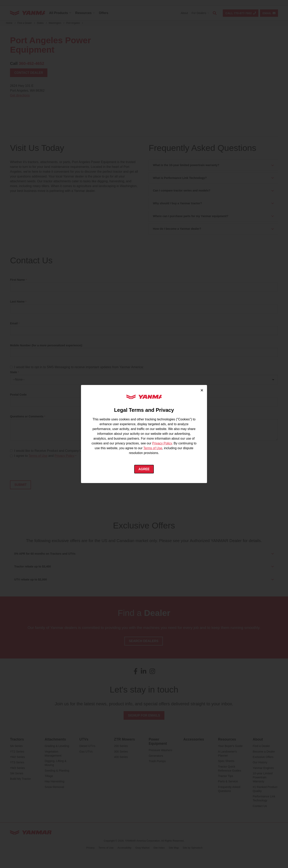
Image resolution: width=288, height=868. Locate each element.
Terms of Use (153, 448)
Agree (144, 469)
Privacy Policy (162, 443)
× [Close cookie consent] (202, 390)
